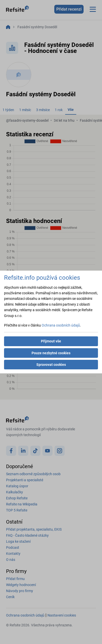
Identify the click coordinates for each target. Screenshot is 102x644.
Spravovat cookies (51, 365)
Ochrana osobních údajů (61, 325)
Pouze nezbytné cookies (51, 353)
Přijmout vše (51, 341)
